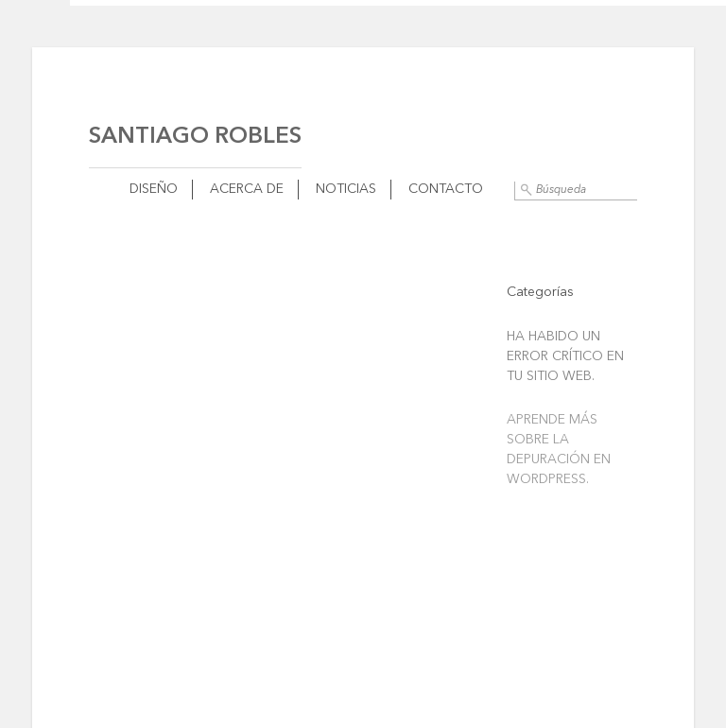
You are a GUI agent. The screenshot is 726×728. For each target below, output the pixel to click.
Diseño (154, 189)
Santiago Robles (195, 137)
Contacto (446, 189)
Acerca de (247, 189)
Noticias (346, 189)
